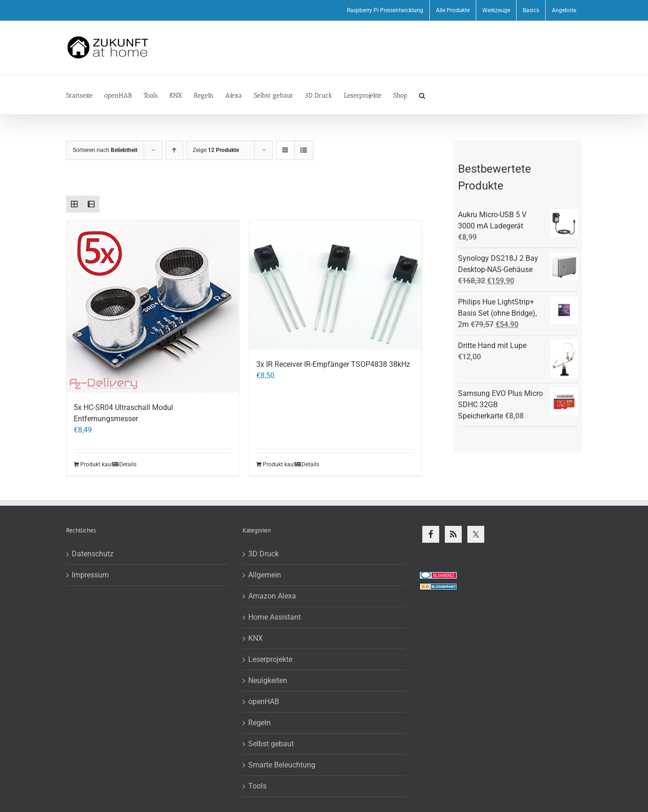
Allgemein (265, 575)
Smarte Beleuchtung (282, 765)
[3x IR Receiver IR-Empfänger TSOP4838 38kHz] (335, 285)
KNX (255, 638)
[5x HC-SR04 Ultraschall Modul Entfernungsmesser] (153, 307)
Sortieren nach (105, 150)
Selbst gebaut (271, 744)
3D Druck (263, 554)
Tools (257, 786)
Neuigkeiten (268, 680)
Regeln (259, 723)
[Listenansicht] (304, 150)
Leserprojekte (270, 659)
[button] (422, 95)
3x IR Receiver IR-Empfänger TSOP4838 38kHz (333, 364)
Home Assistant (274, 617)
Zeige (216, 150)
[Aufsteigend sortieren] (174, 150)
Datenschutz (93, 554)
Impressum (90, 575)
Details (128, 464)
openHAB (264, 702)
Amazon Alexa (272, 596)
